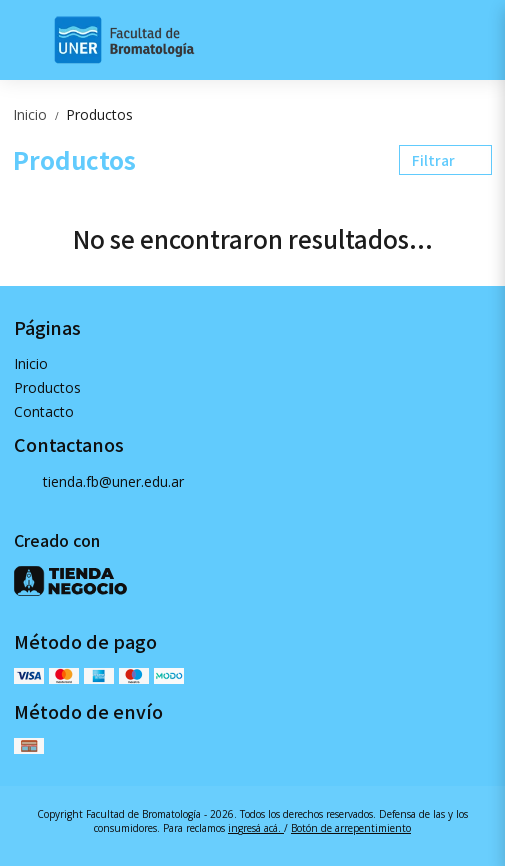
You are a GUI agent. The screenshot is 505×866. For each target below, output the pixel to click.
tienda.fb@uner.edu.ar (99, 483)
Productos (99, 114)
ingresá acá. (256, 828)
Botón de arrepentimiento (351, 828)
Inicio (39, 114)
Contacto (44, 411)
